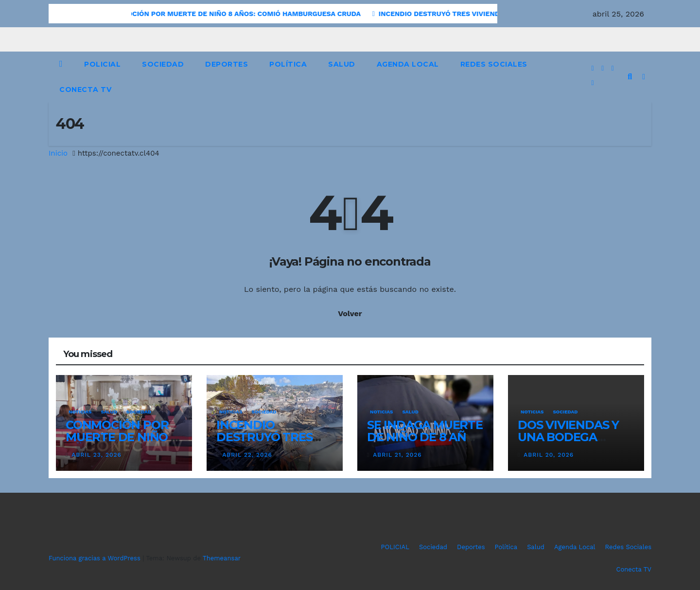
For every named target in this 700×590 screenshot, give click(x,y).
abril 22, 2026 (247, 455)
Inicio (58, 153)
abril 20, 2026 (549, 455)
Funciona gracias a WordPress (96, 558)
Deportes (227, 64)
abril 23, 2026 (96, 455)
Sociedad (163, 64)
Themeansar (222, 558)
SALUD (109, 412)
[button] (630, 77)
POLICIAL (102, 64)
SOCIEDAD (139, 412)
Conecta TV (85, 89)
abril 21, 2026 (397, 455)
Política (288, 64)
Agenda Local (408, 64)
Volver (350, 313)
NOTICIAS (80, 412)
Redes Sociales (494, 64)
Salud (342, 64)
